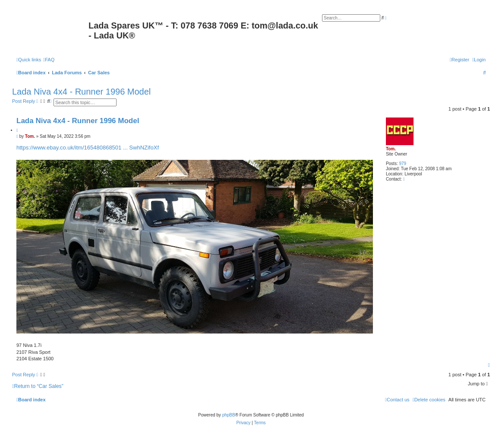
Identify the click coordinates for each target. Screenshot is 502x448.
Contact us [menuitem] (397, 400)
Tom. (391, 149)
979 (403, 164)
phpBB (229, 415)
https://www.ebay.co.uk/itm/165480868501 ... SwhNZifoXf (88, 148)
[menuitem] (49, 60)
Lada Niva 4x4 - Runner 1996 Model (81, 92)
